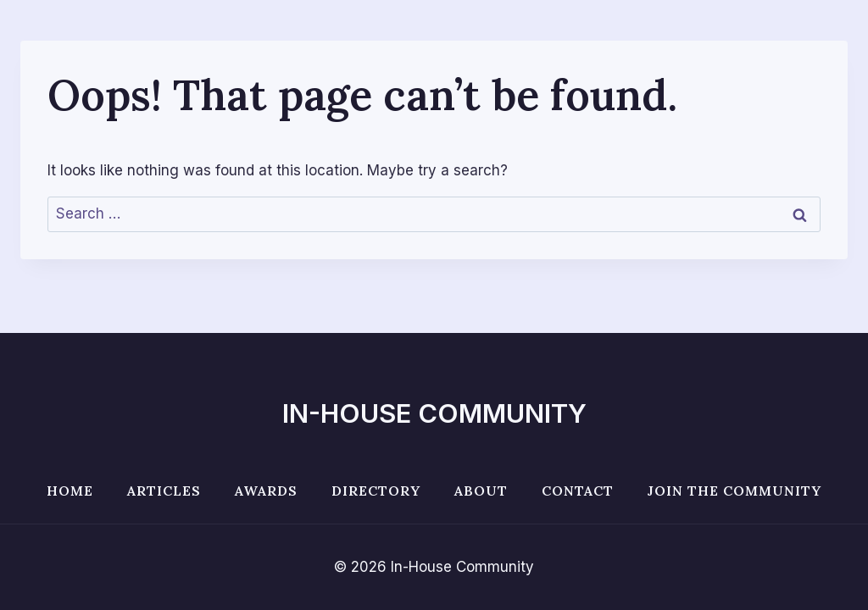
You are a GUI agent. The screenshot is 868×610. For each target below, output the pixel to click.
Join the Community (734, 491)
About (481, 491)
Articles (164, 491)
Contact (578, 491)
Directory (376, 491)
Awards (266, 491)
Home (70, 491)
